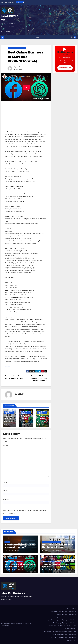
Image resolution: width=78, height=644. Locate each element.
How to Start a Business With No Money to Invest (57, 546)
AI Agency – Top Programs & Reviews (66, 614)
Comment (7, 445)
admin (18, 67)
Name (6, 482)
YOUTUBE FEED (72, 640)
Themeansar (5, 625)
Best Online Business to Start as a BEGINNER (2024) (25, 57)
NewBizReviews (13, 593)
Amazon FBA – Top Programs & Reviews (55, 617)
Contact (74, 617)
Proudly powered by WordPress (10, 623)
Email (6, 491)
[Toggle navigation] (38, 37)
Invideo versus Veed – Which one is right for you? (20, 546)
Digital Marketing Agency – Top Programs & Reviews (61, 620)
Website (6, 499)
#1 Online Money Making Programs (17, 48)
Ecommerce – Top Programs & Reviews (60, 626)
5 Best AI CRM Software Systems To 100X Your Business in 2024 (38, 378)
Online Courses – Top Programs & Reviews (64, 634)
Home (68, 608)
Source (7, 366)
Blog (69, 617)
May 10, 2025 (10, 550)
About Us (73, 608)
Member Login (72, 632)
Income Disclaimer (71, 629)
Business (7, 542)
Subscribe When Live (65, 68)
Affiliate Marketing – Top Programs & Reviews (63, 611)
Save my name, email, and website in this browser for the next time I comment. (25, 512)
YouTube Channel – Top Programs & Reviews (63, 637)
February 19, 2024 (50, 550)
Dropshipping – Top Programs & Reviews (65, 623)
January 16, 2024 (12, 570)
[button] (72, 37)
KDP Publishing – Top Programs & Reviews (55, 632)
